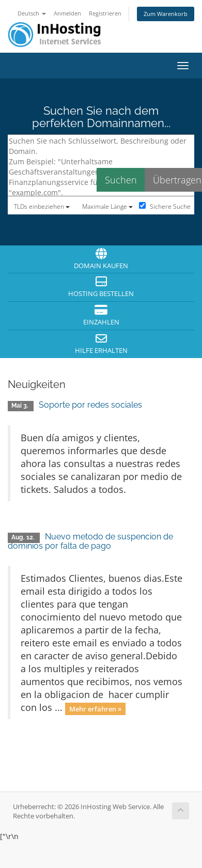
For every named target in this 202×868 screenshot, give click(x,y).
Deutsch (32, 13)
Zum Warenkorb (166, 14)
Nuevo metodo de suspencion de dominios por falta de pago (90, 541)
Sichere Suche (165, 206)
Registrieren (105, 13)
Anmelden (67, 13)
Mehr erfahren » (95, 708)
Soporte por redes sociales (90, 405)
